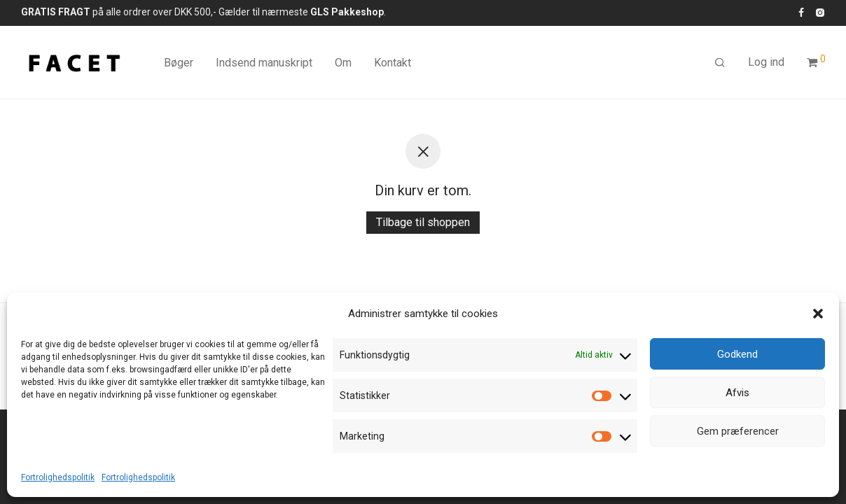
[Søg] (720, 63)
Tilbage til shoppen (423, 222)
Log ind (766, 62)
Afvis (737, 393)
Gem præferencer (738, 431)
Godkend (737, 354)
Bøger (179, 63)
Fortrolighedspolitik (58, 477)
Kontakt (393, 63)
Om (343, 63)
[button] (818, 314)
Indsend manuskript (264, 63)
